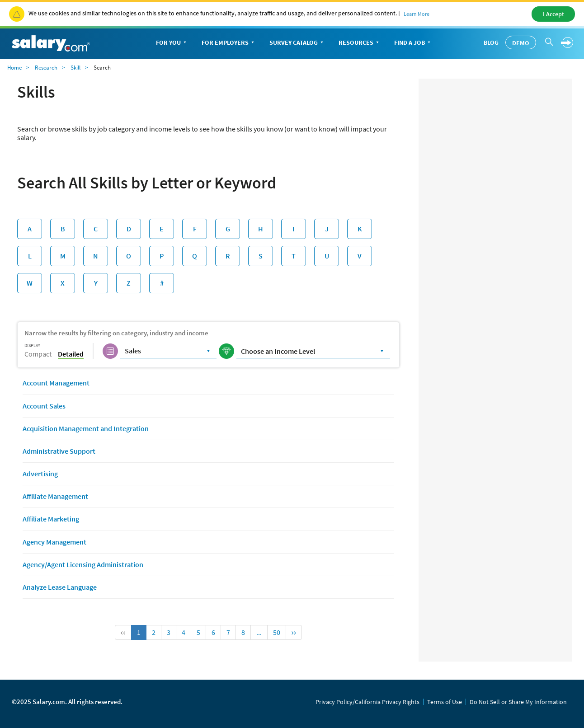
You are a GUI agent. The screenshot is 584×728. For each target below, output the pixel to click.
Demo (521, 43)
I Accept (553, 14)
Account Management (56, 383)
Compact (38, 354)
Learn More (417, 14)
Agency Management (54, 542)
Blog (491, 42)
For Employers (229, 43)
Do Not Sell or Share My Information (518, 702)
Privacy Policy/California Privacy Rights (367, 702)
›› (294, 632)
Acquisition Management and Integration (86, 428)
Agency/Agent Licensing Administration (83, 564)
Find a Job (413, 43)
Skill (75, 68)
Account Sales (44, 406)
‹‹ (123, 632)
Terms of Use (445, 702)
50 (277, 632)
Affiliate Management (55, 496)
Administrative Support (59, 451)
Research (46, 68)
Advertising (40, 474)
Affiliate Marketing (51, 519)
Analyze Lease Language (60, 587)
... (259, 632)
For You (172, 43)
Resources (360, 43)
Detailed (71, 354)
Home (14, 68)
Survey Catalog (297, 43)
